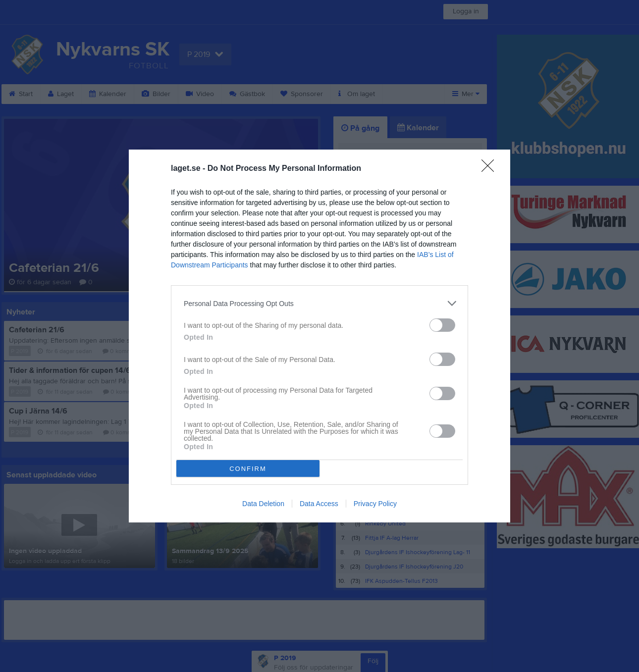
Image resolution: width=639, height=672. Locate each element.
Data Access (319, 504)
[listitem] (319, 303)
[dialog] (319, 336)
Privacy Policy (375, 504)
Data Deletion (263, 504)
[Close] (491, 169)
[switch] (442, 325)
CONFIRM (248, 469)
